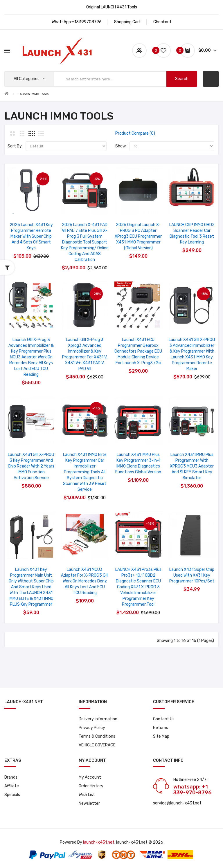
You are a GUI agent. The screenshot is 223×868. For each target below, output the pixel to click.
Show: (121, 146)
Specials (12, 795)
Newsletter (89, 803)
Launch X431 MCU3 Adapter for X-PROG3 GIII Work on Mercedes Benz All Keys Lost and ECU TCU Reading (85, 581)
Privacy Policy (92, 728)
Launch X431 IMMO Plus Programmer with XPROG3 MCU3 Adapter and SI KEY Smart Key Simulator (192, 466)
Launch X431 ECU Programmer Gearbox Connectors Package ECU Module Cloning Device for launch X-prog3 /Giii (138, 351)
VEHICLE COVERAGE (97, 745)
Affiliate (12, 786)
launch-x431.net (99, 842)
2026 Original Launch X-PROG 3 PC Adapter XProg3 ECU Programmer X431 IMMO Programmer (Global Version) (138, 236)
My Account (90, 777)
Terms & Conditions (97, 736)
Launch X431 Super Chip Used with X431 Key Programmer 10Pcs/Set (192, 575)
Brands (11, 777)
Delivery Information (98, 719)
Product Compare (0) (135, 133)
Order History (91, 786)
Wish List (87, 795)
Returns (161, 728)
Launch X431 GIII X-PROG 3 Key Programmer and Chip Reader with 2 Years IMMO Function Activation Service (31, 466)
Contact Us (164, 719)
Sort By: (15, 146)
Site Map (161, 736)
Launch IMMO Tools (33, 94)
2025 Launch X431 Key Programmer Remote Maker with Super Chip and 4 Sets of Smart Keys (31, 236)
